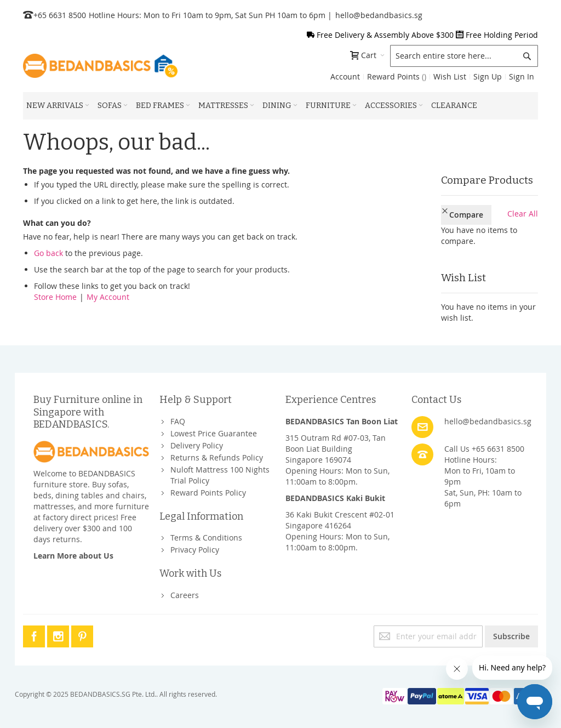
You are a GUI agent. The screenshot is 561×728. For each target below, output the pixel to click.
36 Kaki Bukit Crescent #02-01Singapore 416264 (340, 516)
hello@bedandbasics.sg (379, 15)
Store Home (55, 297)
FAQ (178, 417)
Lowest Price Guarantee (214, 429)
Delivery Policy (197, 441)
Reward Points (397, 76)
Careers (185, 591)
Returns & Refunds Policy (217, 453)
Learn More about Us (73, 551)
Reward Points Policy (208, 488)
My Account (108, 297)
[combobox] (464, 56)
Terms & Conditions (206, 534)
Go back (48, 253)
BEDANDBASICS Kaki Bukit (335, 494)
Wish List (450, 76)
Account (345, 76)
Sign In (522, 76)
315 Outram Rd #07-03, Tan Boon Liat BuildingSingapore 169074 (336, 444)
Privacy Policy (195, 546)
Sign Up (488, 76)
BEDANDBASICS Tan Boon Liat (342, 417)
